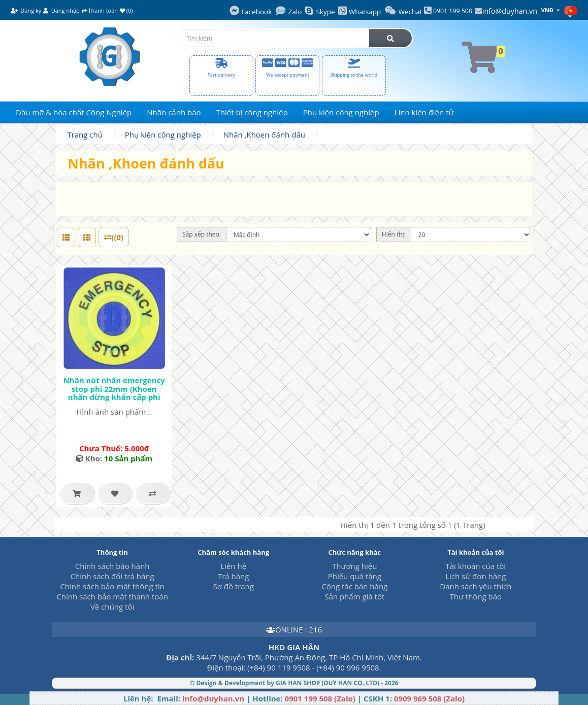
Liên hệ (233, 566)
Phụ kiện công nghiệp (341, 112)
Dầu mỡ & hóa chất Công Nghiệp (74, 112)
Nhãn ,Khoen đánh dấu (264, 135)
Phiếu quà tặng (355, 576)
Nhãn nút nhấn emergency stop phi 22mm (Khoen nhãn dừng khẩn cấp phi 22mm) (114, 393)
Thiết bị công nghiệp (252, 112)
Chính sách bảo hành (112, 566)
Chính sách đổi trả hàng (112, 576)
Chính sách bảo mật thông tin (112, 586)
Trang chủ (85, 135)
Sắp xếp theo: (202, 234)
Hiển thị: (394, 234)
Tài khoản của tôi (476, 566)
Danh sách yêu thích (476, 586)
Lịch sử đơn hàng (476, 576)
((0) (114, 237)
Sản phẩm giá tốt (354, 596)
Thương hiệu (354, 566)
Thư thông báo (476, 596)
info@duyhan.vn (510, 11)
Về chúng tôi (112, 607)
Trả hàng (234, 576)
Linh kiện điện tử (424, 112)
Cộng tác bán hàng (354, 586)
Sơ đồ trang (233, 586)
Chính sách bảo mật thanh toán (112, 596)
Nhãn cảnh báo (174, 112)
